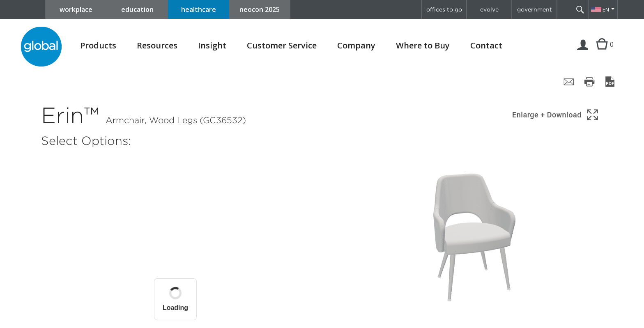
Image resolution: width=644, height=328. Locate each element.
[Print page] (589, 82)
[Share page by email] (569, 82)
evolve (489, 9)
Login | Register (583, 53)
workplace (76, 9)
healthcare (199, 9)
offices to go (444, 9)
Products (98, 46)
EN (606, 9)
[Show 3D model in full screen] (556, 115)
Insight (212, 45)
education (137, 9)
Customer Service (282, 46)
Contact (486, 45)
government (535, 9)
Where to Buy (423, 46)
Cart (602, 53)
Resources (157, 46)
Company (356, 46)
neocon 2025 (260, 9)
